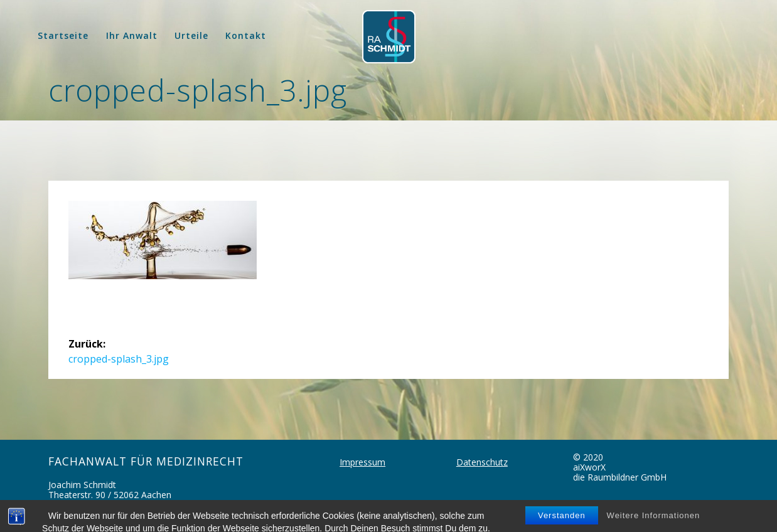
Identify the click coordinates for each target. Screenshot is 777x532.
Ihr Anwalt (132, 35)
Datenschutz (482, 462)
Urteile (191, 35)
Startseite (63, 35)
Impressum (362, 462)
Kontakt (246, 35)
